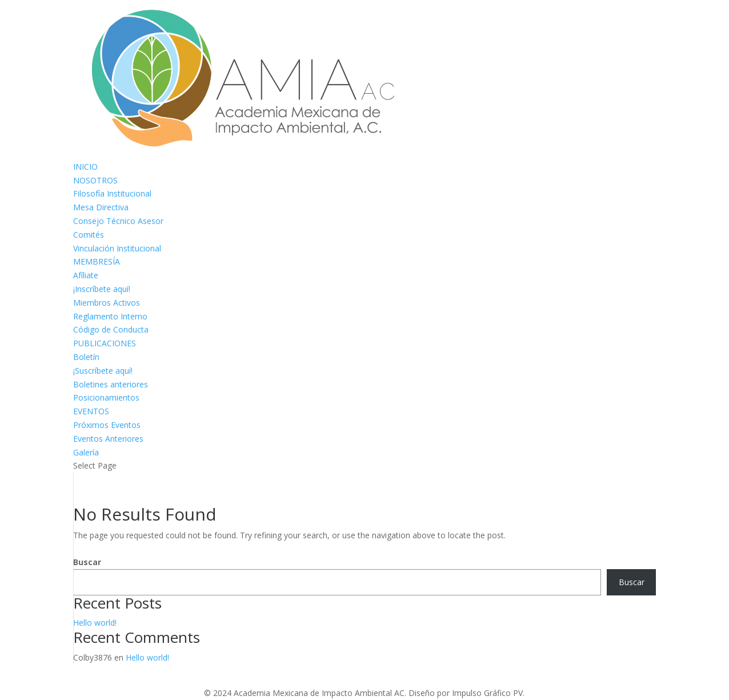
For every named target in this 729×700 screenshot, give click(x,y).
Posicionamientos (106, 397)
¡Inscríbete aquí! (102, 289)
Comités (89, 235)
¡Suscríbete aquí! (103, 371)
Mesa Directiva (101, 207)
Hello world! (95, 623)
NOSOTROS (95, 180)
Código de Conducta (111, 329)
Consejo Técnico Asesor (118, 221)
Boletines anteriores (111, 384)
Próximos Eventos (107, 425)
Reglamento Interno (110, 316)
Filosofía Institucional (112, 193)
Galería (86, 452)
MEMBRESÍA (97, 261)
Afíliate (86, 275)
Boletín (86, 357)
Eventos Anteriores (108, 439)
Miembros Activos (107, 303)
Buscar (87, 562)
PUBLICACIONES (105, 343)
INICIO (85, 167)
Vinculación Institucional (117, 248)
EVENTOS (91, 411)
